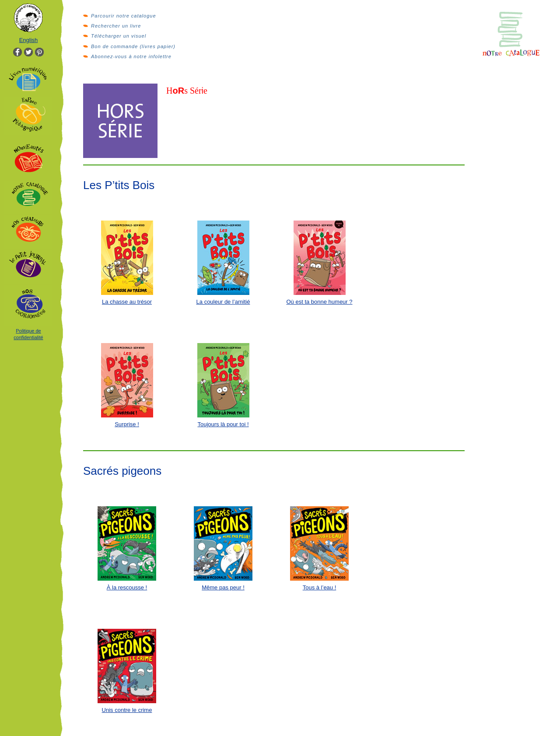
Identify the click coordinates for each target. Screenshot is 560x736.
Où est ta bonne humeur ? (319, 302)
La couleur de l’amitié (223, 302)
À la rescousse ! (127, 587)
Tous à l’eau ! (320, 587)
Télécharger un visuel (119, 36)
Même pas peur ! (223, 587)
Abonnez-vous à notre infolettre (131, 56)
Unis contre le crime (127, 710)
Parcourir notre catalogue (124, 16)
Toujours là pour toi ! (223, 424)
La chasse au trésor (127, 302)
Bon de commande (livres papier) (133, 46)
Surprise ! (127, 424)
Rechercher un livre (116, 26)
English (29, 40)
